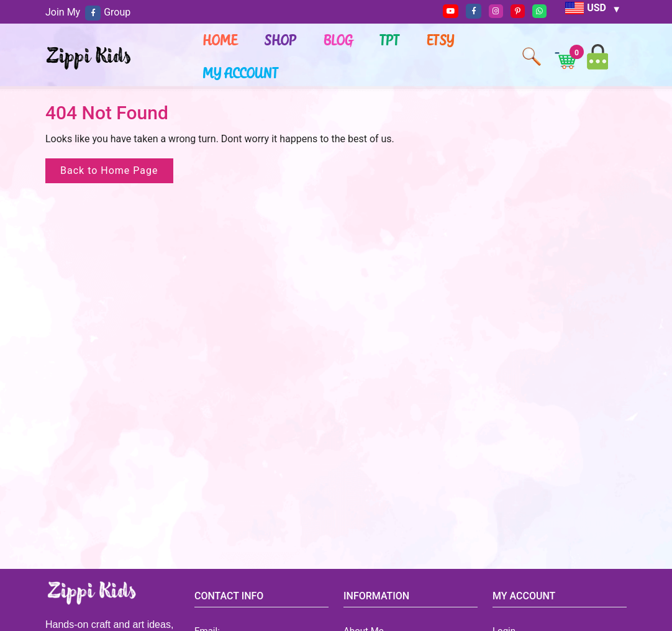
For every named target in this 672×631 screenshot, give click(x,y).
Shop (281, 40)
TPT (390, 40)
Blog (339, 40)
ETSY (441, 40)
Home (220, 40)
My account (241, 73)
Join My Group (88, 12)
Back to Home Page (109, 170)
